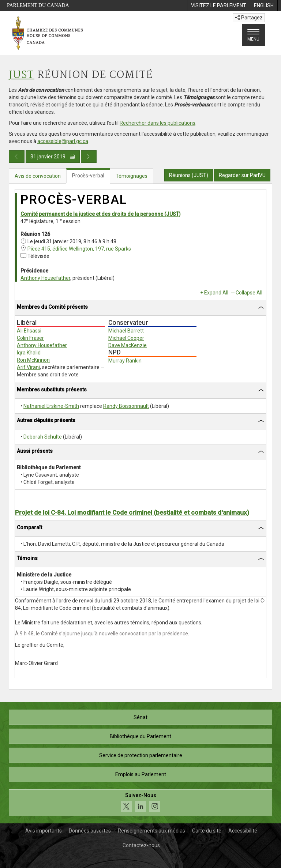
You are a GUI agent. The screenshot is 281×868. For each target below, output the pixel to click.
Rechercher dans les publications (158, 123)
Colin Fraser (30, 338)
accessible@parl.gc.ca (63, 141)
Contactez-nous (141, 845)
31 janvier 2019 (53, 157)
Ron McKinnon (33, 360)
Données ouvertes (90, 831)
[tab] (140, 308)
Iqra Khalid (29, 353)
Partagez (249, 18)
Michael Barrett (126, 331)
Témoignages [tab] (132, 176)
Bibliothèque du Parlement (140, 736)
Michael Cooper (126, 338)
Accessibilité (243, 831)
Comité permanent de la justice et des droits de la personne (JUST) (101, 214)
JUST (22, 75)
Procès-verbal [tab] (88, 176)
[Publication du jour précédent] (17, 157)
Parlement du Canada (38, 5)
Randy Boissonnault (126, 406)
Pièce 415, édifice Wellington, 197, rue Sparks (79, 249)
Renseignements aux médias (151, 831)
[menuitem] (218, 5)
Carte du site (207, 831)
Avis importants (44, 831)
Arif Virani (28, 367)
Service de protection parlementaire (141, 755)
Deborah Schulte (43, 437)
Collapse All (249, 293)
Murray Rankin (125, 361)
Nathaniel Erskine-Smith (51, 406)
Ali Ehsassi (29, 331)
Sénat (140, 717)
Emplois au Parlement (141, 774)
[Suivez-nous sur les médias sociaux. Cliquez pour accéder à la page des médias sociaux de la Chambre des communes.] (140, 803)
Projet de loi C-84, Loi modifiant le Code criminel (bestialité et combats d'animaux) (132, 512)
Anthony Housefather (45, 278)
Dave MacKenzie (128, 345)
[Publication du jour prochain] (89, 157)
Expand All (216, 293)
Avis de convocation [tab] (38, 176)
